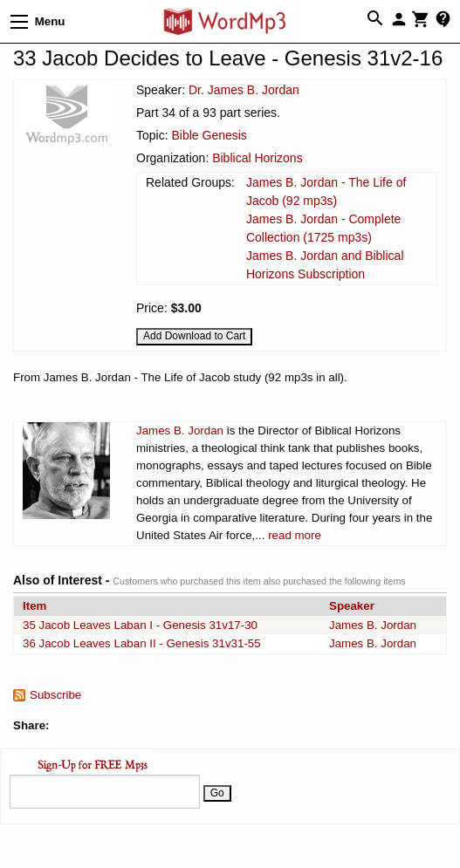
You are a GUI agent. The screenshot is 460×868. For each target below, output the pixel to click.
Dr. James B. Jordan (244, 90)
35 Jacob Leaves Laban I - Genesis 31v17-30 (140, 625)
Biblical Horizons (257, 158)
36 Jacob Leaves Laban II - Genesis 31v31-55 (142, 643)
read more (295, 535)
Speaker (352, 606)
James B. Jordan (180, 431)
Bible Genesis (209, 135)
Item (34, 606)
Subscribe (55, 695)
